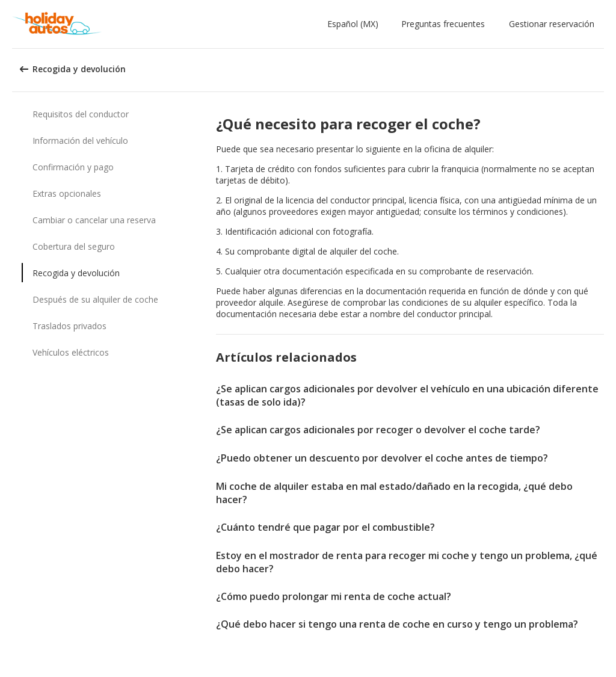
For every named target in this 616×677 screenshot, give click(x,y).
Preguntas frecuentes (443, 24)
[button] (355, 24)
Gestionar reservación (552, 24)
